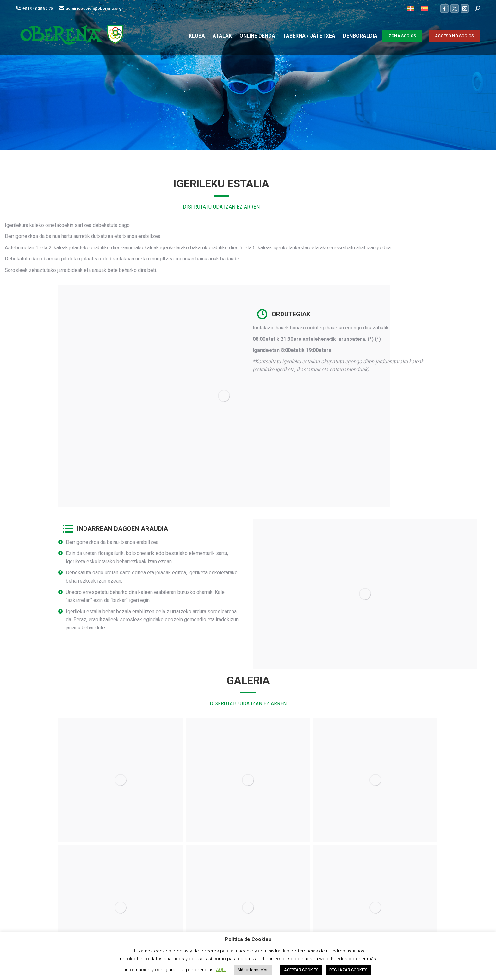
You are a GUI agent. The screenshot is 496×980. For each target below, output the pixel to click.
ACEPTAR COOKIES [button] (301, 970)
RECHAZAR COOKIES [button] (348, 970)
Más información (253, 970)
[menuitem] (411, 8)
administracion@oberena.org (90, 8)
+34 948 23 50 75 (34, 8)
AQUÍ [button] (221, 970)
